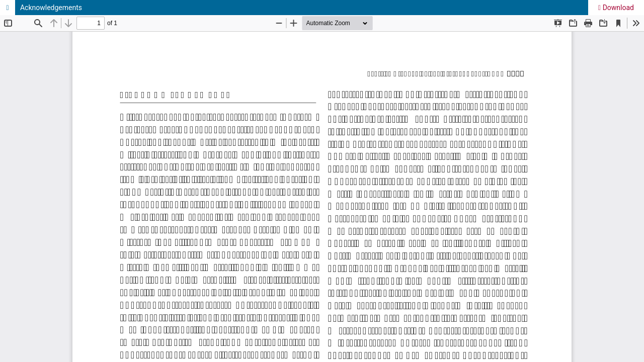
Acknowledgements (51, 8)
